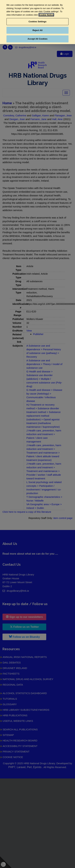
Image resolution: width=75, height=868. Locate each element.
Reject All (37, 30)
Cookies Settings (38, 22)
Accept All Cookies (38, 39)
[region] (37, 22)
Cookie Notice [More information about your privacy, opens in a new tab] (46, 15)
